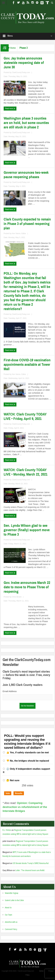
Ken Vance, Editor (19, 233)
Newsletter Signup (12, 893)
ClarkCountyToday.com (21, 72)
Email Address (10, 691)
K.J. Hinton (7, 830)
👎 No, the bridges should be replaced (28, 761)
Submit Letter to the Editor (14, 900)
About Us (8, 908)
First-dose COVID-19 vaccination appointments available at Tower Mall (27, 365)
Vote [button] (8, 793)
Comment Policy (11, 929)
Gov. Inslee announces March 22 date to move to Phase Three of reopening (27, 587)
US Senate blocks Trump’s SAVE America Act (31, 863)
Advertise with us (11, 922)
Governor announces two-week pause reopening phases (26, 175)
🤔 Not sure (13, 780)
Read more (10, 108)
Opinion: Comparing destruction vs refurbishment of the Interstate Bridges (25, 807)
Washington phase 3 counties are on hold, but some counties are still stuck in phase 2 (26, 123)
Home (13, 48)
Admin (41, 971)
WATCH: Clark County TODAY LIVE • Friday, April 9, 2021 (25, 416)
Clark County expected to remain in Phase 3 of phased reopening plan (27, 224)
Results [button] (19, 793)
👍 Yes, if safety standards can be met (28, 752)
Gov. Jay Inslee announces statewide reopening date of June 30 (24, 63)
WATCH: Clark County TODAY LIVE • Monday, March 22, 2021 (26, 472)
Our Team (9, 915)
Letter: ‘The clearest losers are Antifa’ (30, 870)
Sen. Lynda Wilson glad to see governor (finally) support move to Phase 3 (27, 530)
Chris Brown (17, 597)
